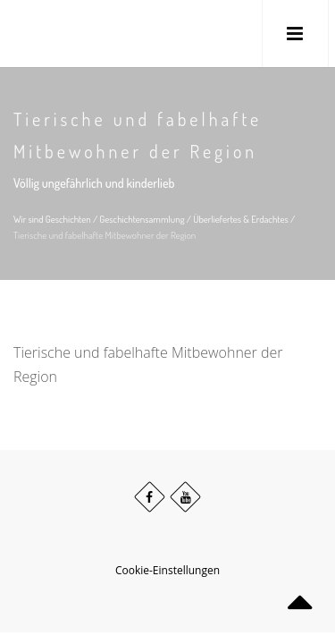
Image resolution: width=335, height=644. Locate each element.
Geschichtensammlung (142, 219)
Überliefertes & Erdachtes (241, 219)
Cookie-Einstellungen (167, 570)
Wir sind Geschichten (52, 219)
